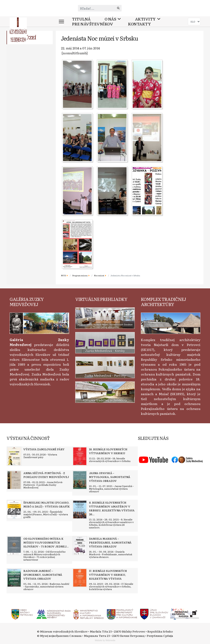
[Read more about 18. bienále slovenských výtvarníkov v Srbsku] (80, 456)
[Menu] (61, 22)
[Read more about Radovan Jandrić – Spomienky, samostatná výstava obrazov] (14, 578)
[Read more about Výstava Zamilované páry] (14, 456)
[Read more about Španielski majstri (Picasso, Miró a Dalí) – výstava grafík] (14, 510)
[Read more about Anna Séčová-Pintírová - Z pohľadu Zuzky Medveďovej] (14, 480)
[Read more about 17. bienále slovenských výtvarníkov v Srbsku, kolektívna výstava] (80, 578)
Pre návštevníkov (92, 24)
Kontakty (139, 24)
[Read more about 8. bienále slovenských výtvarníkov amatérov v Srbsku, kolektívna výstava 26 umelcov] (80, 510)
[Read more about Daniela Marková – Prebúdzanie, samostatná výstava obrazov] (80, 546)
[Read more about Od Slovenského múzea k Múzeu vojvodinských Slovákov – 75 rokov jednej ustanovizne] (14, 546)
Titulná (81, 19)
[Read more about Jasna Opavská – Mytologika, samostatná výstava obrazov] (80, 480)
